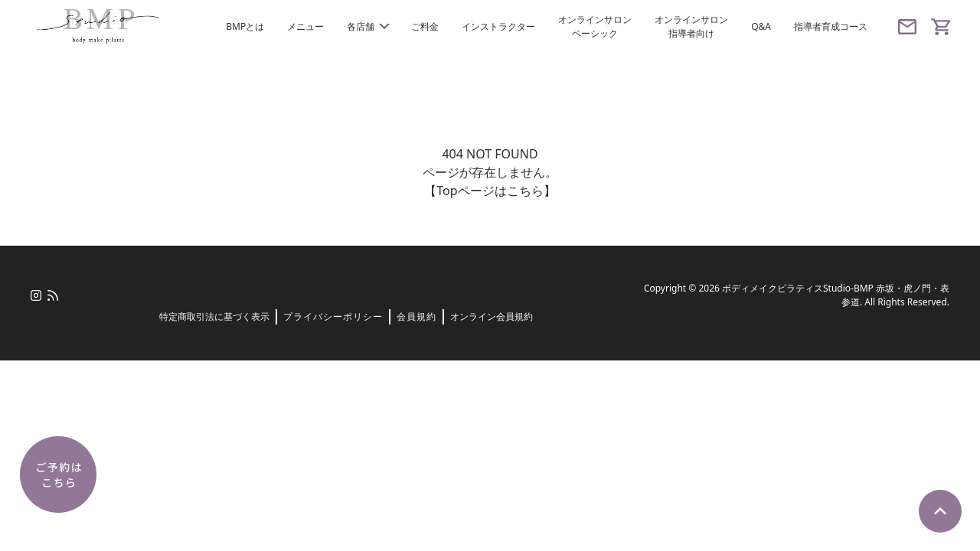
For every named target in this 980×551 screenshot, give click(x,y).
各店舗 (367, 26)
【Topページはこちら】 (490, 191)
